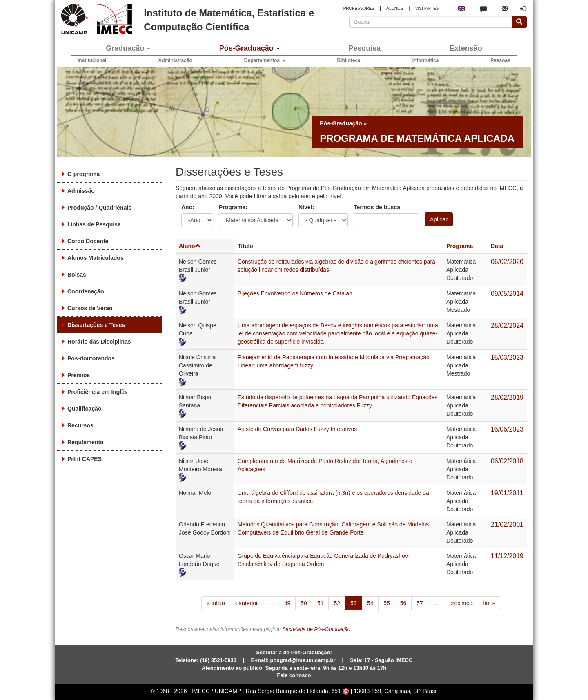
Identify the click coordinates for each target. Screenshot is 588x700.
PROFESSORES (359, 8)
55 (387, 603)
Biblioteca (349, 60)
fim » (489, 603)
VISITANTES (427, 8)
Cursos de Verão (90, 308)
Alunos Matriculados (96, 258)
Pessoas (500, 60)
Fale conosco (294, 675)
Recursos (80, 425)
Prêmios (79, 375)
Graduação (128, 48)
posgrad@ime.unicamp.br (303, 660)
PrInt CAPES (85, 459)
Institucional (92, 60)
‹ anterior (247, 603)
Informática (426, 60)
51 (321, 603)
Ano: (188, 207)
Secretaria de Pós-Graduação (316, 629)
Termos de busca (377, 207)
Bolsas (77, 275)
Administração (175, 60)
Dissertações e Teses (96, 325)
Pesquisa (364, 48)
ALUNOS (395, 8)
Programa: (233, 207)
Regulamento (86, 442)
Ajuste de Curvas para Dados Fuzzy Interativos (297, 429)
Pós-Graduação (249, 48)
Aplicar (439, 219)
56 (403, 603)
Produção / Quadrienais (99, 208)
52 (337, 603)
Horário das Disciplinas (99, 342)
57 (420, 603)
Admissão (81, 191)
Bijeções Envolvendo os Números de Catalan (295, 293)
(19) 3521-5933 (218, 660)
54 (370, 603)
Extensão (466, 48)
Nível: (306, 207)
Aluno (190, 246)
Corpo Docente (88, 241)
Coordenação (86, 291)
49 (287, 603)
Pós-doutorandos (91, 358)
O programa (84, 174)
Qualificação (84, 409)
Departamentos (265, 60)
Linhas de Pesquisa (94, 224)
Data (497, 246)
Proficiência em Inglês (98, 392)
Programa (460, 246)
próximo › (461, 603)
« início (216, 603)
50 (304, 603)
